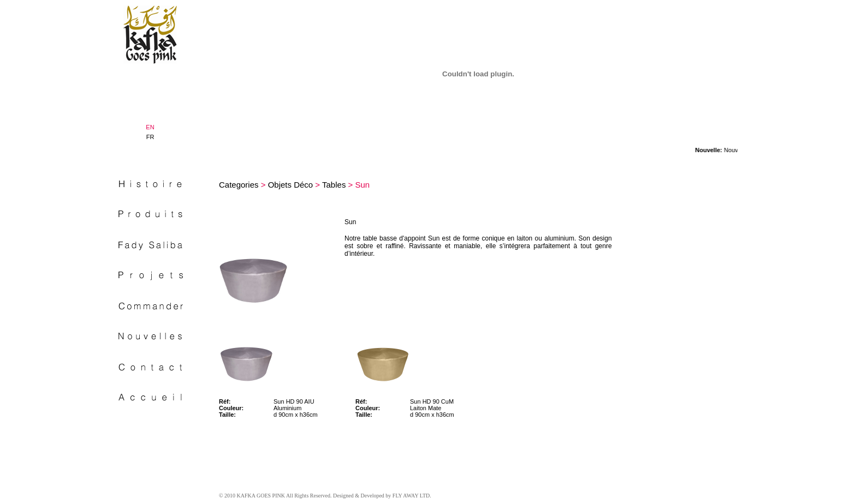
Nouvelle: (714, 150)
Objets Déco (291, 185)
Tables (334, 185)
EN (150, 127)
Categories (239, 185)
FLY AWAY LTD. (412, 496)
